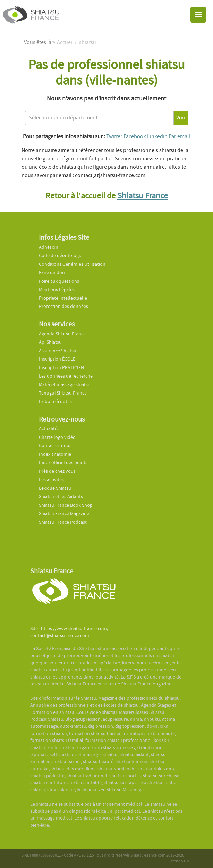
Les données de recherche (66, 376)
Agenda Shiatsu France (62, 334)
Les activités (51, 480)
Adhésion (49, 247)
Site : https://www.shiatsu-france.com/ (69, 628)
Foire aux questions (59, 281)
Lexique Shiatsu (55, 488)
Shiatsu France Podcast (63, 522)
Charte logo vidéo (57, 437)
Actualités (49, 429)
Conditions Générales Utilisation (72, 264)
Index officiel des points (63, 463)
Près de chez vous (57, 471)
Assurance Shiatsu (58, 351)
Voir (181, 118)
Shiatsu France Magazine (64, 513)
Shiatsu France (143, 196)
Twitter (114, 136)
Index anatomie (55, 454)
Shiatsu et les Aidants (61, 497)
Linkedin (157, 136)
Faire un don (52, 272)
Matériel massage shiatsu (65, 385)
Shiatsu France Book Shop (66, 505)
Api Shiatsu (50, 342)
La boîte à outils (55, 402)
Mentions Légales (57, 289)
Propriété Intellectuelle (63, 298)
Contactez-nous (55, 446)
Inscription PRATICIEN (61, 368)
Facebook (135, 136)
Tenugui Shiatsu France (63, 393)
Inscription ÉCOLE (57, 359)
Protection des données (63, 306)
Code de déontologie (61, 255)
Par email (179, 136)
